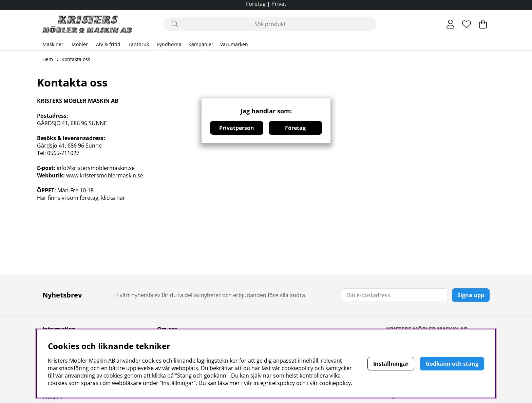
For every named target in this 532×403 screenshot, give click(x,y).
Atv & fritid (108, 44)
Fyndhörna (169, 44)
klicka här (113, 198)
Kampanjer (201, 44)
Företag (295, 128)
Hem (48, 59)
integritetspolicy (274, 383)
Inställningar (391, 364)
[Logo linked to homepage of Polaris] (87, 24)
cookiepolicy (335, 383)
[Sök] (270, 24)
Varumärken (234, 44)
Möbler (80, 44)
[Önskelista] (467, 24)
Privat (279, 4)
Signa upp (471, 295)
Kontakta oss (76, 59)
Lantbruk (139, 44)
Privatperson (237, 128)
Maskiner (53, 44)
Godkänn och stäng (452, 364)
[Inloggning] (450, 24)
